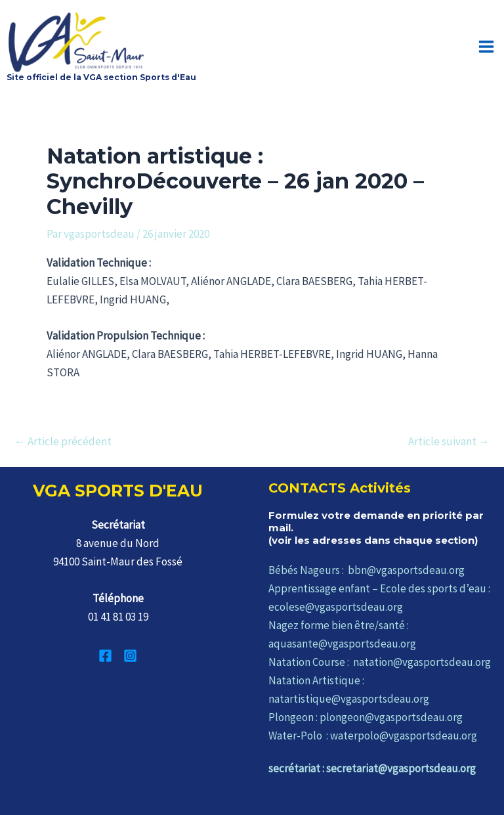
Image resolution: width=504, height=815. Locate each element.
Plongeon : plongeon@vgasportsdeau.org (366, 716)
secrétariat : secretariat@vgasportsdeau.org (372, 767)
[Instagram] (130, 654)
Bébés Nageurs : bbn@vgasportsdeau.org (367, 569)
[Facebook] (105, 654)
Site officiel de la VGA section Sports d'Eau (101, 76)
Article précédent (63, 440)
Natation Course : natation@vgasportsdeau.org (380, 661)
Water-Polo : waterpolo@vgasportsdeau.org (373, 734)
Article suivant (449, 440)
